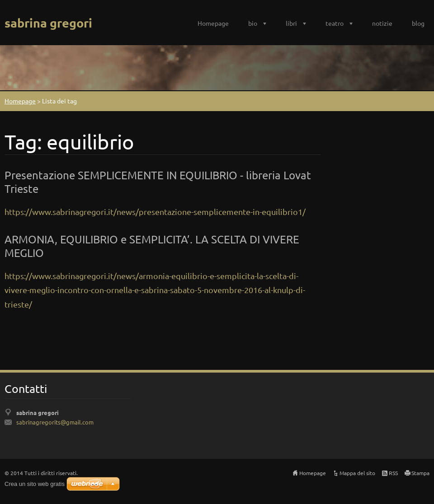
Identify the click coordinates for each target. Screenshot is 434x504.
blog (418, 23)
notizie (382, 23)
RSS (393, 473)
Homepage (213, 23)
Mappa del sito (357, 473)
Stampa (420, 473)
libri (291, 23)
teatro (335, 23)
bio (253, 23)
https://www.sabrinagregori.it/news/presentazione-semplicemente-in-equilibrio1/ (155, 212)
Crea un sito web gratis (35, 484)
